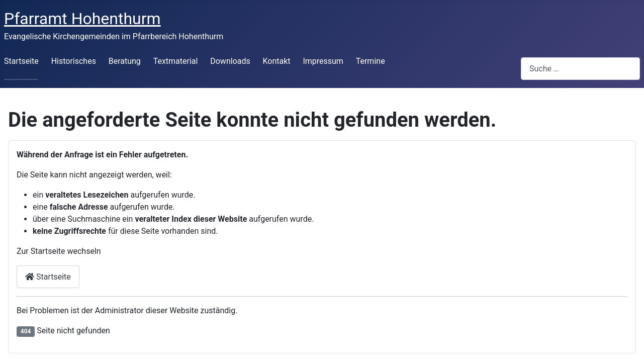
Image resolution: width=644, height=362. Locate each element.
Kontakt (277, 61)
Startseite (21, 61)
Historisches (74, 61)
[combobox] (580, 69)
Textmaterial (176, 61)
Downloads (230, 61)
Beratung (125, 61)
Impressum (323, 61)
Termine (371, 61)
